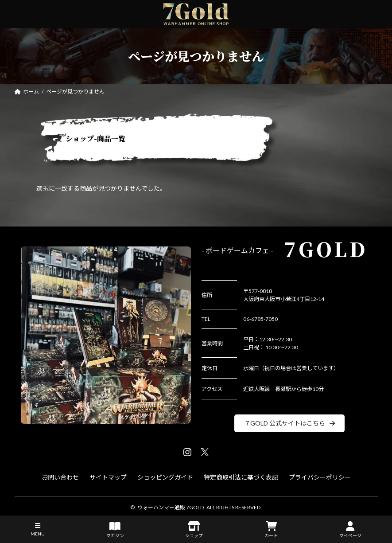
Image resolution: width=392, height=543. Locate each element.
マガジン (115, 530)
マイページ (350, 530)
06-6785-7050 (260, 319)
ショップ (194, 530)
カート (271, 530)
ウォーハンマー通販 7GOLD (171, 507)
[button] (289, 423)
